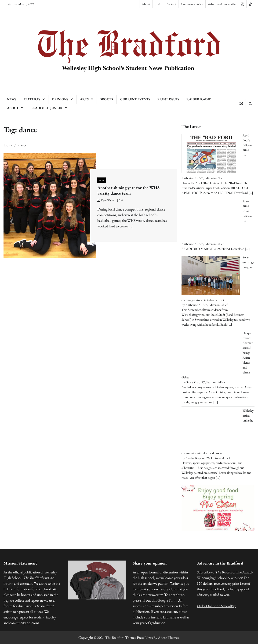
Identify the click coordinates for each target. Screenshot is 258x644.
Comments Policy (192, 4)
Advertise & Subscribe (222, 4)
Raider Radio (199, 99)
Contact (171, 4)
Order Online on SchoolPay (216, 606)
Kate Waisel (106, 200)
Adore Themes (168, 638)
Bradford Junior (47, 108)
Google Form (167, 600)
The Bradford (115, 638)
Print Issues (168, 99)
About (146, 4)
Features (32, 99)
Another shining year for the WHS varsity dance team (128, 190)
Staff (158, 4)
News (12, 99)
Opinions (60, 99)
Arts (84, 99)
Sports (107, 99)
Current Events (135, 99)
